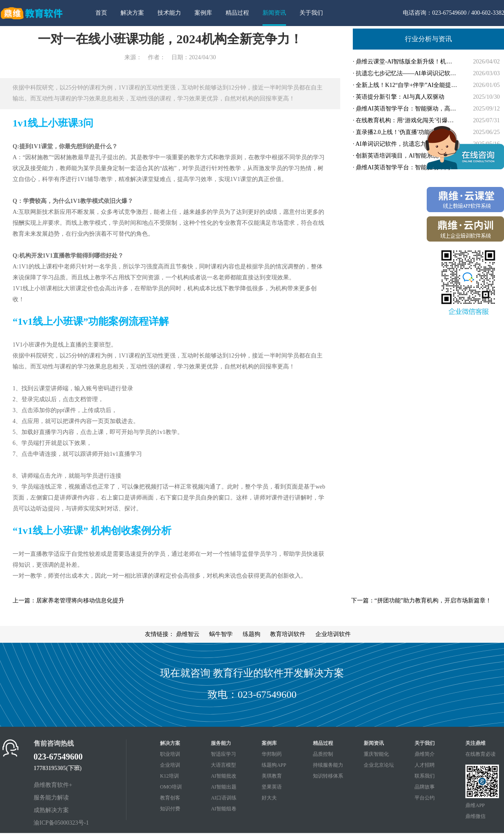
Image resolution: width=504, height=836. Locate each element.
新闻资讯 (274, 13)
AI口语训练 (224, 798)
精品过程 (237, 13)
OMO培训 (171, 787)
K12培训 (169, 776)
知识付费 (170, 809)
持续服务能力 (328, 765)
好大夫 (269, 798)
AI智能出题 (224, 787)
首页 (101, 13)
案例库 (203, 13)
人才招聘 (425, 765)
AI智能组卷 (224, 809)
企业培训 (170, 765)
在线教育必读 (480, 754)
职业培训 (170, 754)
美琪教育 (272, 776)
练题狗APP (274, 765)
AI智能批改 (224, 776)
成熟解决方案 (51, 810)
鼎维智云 (188, 634)
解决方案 (132, 13)
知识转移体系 (328, 776)
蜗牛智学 (221, 634)
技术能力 (169, 13)
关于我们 (311, 13)
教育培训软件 (288, 634)
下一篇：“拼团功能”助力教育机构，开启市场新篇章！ (421, 601)
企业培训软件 (333, 634)
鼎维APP (475, 805)
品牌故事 (425, 787)
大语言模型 (223, 765)
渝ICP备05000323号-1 (61, 823)
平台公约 (425, 798)
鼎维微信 (475, 816)
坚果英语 (272, 787)
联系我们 (425, 776)
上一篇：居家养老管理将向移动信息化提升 (68, 601)
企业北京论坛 (379, 765)
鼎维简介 (425, 754)
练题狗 (252, 634)
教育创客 (170, 798)
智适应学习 (223, 754)
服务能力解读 (51, 798)
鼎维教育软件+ (53, 785)
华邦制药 (272, 754)
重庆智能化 (376, 754)
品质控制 (323, 754)
